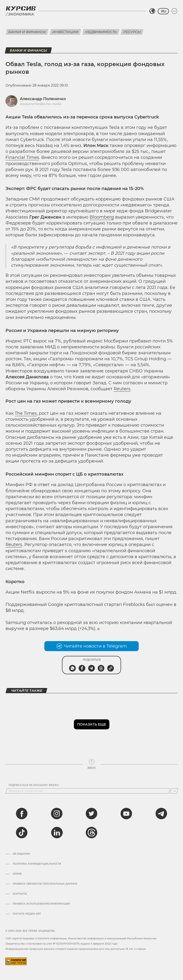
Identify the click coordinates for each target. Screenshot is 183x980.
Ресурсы (132, 32)
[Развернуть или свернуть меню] (174, 11)
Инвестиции (65, 32)
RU (163, 11)
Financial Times (22, 157)
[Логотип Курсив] (21, 8)
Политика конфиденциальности (37, 864)
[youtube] (126, 814)
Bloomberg (102, 217)
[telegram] (161, 814)
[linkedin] (57, 833)
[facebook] (22, 814)
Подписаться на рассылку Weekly (34, 785)
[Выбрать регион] (152, 11)
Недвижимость (101, 32)
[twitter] (91, 814)
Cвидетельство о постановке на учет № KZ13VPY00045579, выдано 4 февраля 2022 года (61, 944)
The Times (26, 413)
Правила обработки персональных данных (45, 884)
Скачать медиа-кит (27, 914)
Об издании (21, 854)
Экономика (21, 14)
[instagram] (57, 814)
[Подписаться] (174, 791)
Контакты (20, 894)
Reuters (122, 389)
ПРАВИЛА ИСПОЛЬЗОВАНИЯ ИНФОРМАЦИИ (41, 904)
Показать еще (92, 724)
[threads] (91, 833)
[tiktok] (22, 833)
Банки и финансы (27, 32)
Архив (17, 874)
